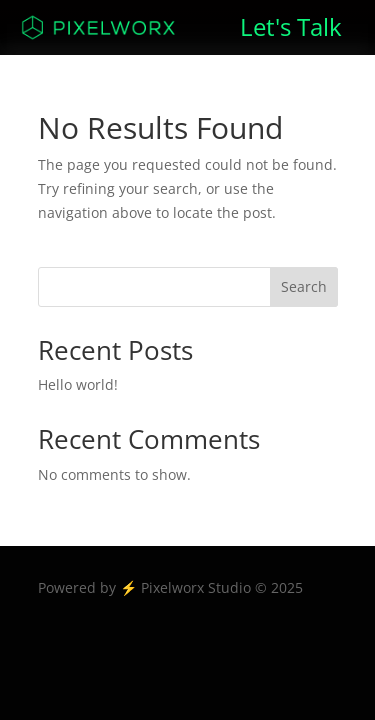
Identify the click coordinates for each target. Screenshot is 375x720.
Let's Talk (291, 26)
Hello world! (78, 384)
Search (304, 286)
